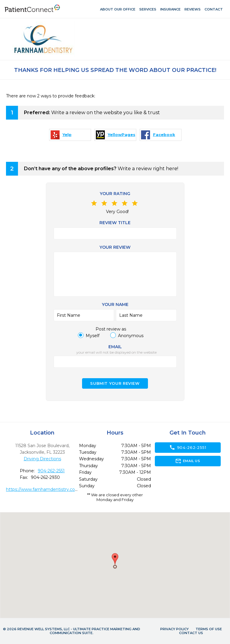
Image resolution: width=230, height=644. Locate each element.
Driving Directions (42, 459)
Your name (115, 304)
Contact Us (191, 633)
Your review (115, 247)
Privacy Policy (174, 629)
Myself (93, 336)
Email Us (188, 461)
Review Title (115, 223)
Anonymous (131, 336)
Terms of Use (209, 629)
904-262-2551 (51, 471)
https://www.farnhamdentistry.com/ (43, 489)
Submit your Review (115, 383)
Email (115, 347)
